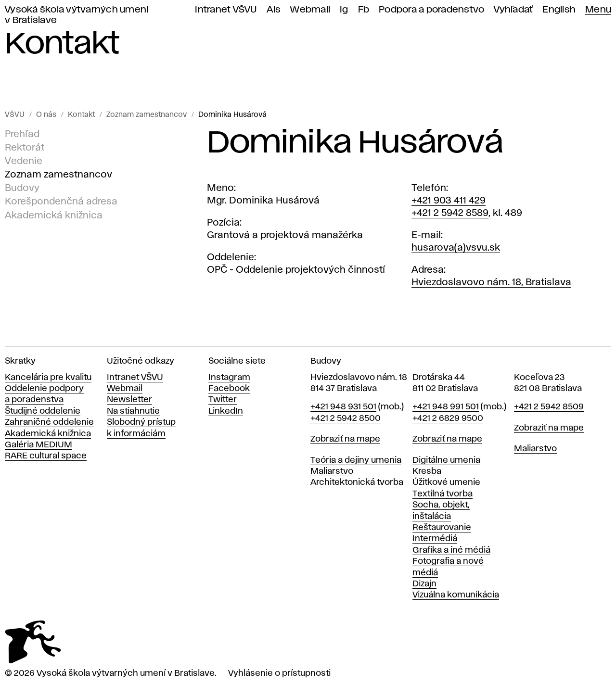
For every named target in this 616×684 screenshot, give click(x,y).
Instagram (229, 378)
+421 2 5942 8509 (549, 407)
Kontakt (81, 115)
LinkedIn (226, 411)
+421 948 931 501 (343, 407)
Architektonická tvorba (357, 482)
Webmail (310, 10)
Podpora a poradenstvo (431, 10)
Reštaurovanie (442, 528)
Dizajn (424, 584)
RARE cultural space (46, 456)
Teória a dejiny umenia (356, 460)
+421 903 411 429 (449, 201)
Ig (344, 10)
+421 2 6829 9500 (448, 418)
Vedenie (24, 161)
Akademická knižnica (54, 215)
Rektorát (25, 148)
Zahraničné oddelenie (49, 422)
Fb (364, 10)
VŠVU (15, 115)
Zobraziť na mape (345, 439)
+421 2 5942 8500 (346, 418)
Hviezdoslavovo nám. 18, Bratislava (491, 282)
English (559, 10)
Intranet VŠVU (226, 10)
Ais (274, 10)
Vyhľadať (513, 10)
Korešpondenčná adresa (61, 202)
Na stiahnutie (133, 411)
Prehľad (22, 134)
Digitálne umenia (446, 460)
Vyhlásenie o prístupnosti (279, 673)
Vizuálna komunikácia (456, 595)
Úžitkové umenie (446, 482)
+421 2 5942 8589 (450, 213)
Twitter (223, 400)
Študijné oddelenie (43, 411)
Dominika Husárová (232, 115)
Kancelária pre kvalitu (48, 378)
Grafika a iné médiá (451, 550)
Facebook (229, 389)
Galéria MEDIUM (38, 445)
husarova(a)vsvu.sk (456, 248)
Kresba (427, 471)
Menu (598, 10)
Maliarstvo (332, 471)
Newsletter (129, 400)
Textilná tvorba (443, 494)
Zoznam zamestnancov (147, 115)
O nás (46, 115)
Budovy (22, 188)
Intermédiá (435, 539)
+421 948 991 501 (446, 407)
